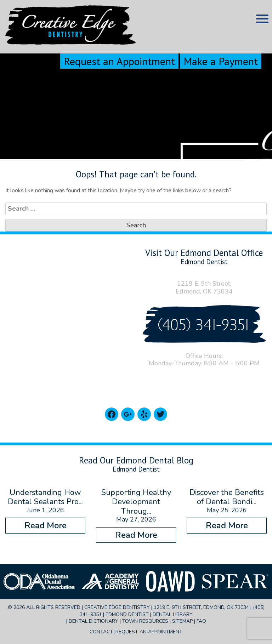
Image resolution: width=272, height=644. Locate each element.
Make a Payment (221, 61)
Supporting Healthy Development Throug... (136, 502)
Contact (101, 632)
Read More (46, 525)
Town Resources (145, 621)
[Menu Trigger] (262, 19)
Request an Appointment (119, 61)
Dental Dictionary (93, 621)
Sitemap (182, 621)
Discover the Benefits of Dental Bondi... (227, 497)
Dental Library (173, 614)
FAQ (201, 621)
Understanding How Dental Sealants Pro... (45, 497)
